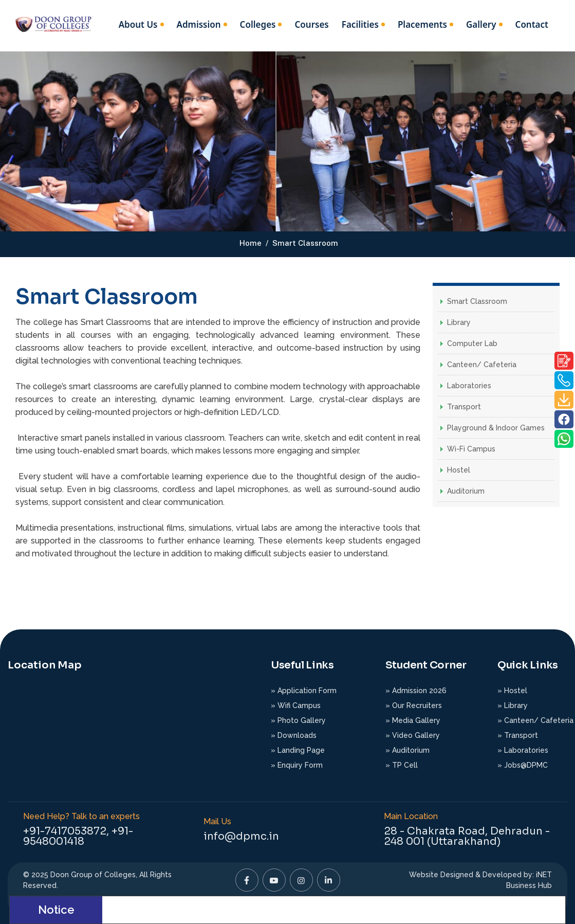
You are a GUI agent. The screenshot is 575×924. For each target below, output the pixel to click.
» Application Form (304, 691)
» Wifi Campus (296, 705)
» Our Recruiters (414, 705)
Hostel (459, 470)
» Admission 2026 (416, 691)
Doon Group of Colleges (93, 875)
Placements (422, 24)
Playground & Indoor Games (496, 428)
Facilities (360, 24)
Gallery (481, 24)
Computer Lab (472, 343)
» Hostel (512, 691)
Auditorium (466, 491)
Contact (532, 24)
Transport (464, 407)
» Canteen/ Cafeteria (535, 720)
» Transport (518, 735)
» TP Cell (402, 765)
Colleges (258, 24)
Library (459, 322)
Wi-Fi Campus (471, 449)
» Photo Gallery (298, 720)
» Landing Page (298, 750)
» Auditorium (407, 750)
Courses (311, 24)
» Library (513, 705)
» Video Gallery (413, 735)
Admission (199, 24)
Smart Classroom (477, 301)
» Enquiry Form (297, 765)
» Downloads (294, 735)
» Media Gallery (413, 720)
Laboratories (469, 386)
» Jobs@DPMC (523, 765)
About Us (138, 24)
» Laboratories (523, 750)
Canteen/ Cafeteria (482, 365)
